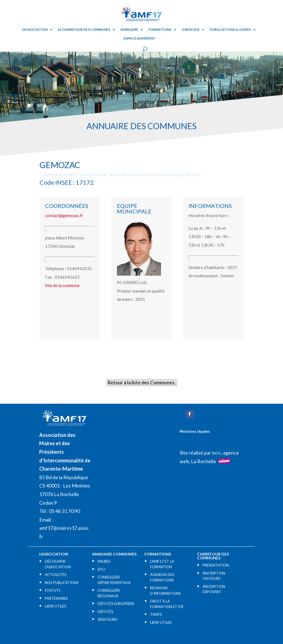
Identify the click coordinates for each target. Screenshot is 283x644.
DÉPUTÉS (105, 612)
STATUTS (53, 590)
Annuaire (129, 30)
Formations (160, 30)
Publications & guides (230, 30)
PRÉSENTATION (216, 565)
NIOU (217, 453)
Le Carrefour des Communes (84, 30)
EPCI (101, 569)
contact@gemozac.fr (64, 215)
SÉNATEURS (107, 619)
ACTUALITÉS (56, 575)
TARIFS (156, 614)
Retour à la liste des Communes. (141, 382)
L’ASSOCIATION (35, 30)
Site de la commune (62, 285)
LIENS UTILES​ (56, 606)
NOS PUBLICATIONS (62, 583)
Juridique (191, 30)
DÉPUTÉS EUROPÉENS (116, 604)
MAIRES (104, 561)
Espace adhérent (139, 38)
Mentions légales (195, 431)
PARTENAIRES (56, 598)
